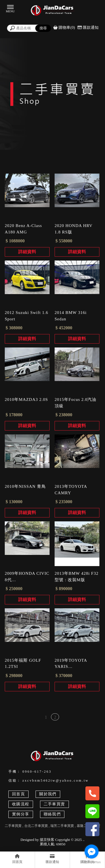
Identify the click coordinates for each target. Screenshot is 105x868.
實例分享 (21, 814)
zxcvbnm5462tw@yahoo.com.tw (56, 781)
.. (84, 840)
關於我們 (48, 794)
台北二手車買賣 (36, 826)
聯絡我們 (52, 814)
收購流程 (21, 804)
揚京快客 (47, 840)
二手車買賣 (54, 804)
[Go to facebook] (92, 852)
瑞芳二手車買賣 (62, 826)
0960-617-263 (37, 772)
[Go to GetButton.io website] (92, 862)
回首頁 (18, 794)
